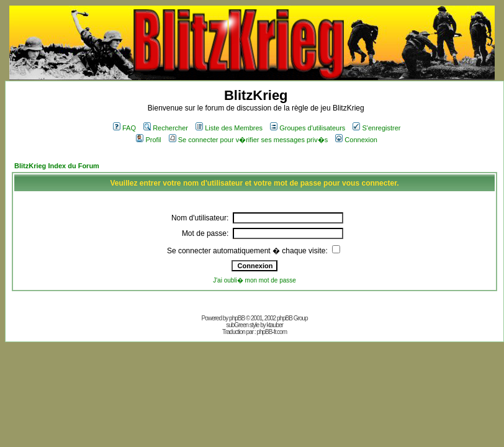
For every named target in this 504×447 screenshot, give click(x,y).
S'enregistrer (376, 128)
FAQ (124, 128)
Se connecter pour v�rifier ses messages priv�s (248, 140)
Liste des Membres (229, 128)
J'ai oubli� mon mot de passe (254, 280)
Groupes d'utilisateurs (308, 128)
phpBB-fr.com (272, 332)
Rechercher (166, 128)
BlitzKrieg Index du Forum (57, 166)
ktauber (275, 325)
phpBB (237, 318)
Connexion (356, 140)
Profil (148, 140)
